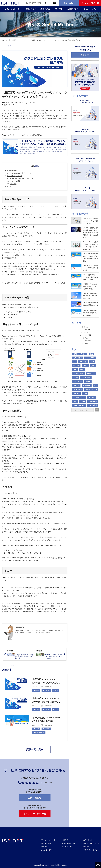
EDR (75, 401)
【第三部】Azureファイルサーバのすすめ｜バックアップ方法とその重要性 (47, 681)
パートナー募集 (50, 3)
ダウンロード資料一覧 (90, 3)
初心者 (5, 105)
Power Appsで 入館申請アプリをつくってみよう (85, 189)
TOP (3, 40)
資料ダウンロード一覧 (91, 843)
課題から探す (31, 9)
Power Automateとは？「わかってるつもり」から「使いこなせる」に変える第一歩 (91, 246)
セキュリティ (85, 332)
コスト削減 (83, 362)
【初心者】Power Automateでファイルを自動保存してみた (90, 296)
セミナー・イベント (91, 9)
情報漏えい (91, 374)
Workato (76, 366)
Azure (15, 105)
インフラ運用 (93, 405)
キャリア (76, 385)
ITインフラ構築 (85, 330)
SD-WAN (76, 393)
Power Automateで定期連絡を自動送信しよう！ (91, 304)
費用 (91, 354)
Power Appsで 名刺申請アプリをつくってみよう (85, 130)
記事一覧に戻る (35, 749)
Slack (85, 393)
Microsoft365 (90, 358)
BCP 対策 (13, 184)
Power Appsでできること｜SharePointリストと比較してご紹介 (91, 277)
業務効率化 (87, 385)
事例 (75, 370)
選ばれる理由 (45, 9)
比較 (96, 385)
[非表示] (37, 166)
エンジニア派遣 (78, 374)
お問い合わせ (69, 3)
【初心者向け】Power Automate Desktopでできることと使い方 (91, 221)
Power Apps (93, 401)
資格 (93, 366)
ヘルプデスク (78, 382)
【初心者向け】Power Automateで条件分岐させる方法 (46, 719)
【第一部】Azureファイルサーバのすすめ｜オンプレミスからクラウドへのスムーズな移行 (47, 701)
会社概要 (86, 847)
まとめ (9, 186)
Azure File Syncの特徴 (14, 176)
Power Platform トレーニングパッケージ (85, 102)
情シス (88, 382)
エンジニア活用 (85, 335)
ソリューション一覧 (12, 9)
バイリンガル (86, 378)
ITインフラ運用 (85, 341)
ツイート (11, 46)
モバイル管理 (78, 389)
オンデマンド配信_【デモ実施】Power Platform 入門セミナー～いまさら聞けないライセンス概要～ (91, 233)
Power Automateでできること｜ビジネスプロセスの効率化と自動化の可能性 (91, 257)
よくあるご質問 (47, 850)
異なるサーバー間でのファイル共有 (22, 178)
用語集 (83, 401)
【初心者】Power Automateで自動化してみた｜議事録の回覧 (90, 286)
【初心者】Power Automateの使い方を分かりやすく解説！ (90, 313)
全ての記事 (12, 40)
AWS (92, 362)
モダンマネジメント (80, 354)
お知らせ (85, 327)
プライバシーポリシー (91, 850)
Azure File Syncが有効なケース (20, 173)
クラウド (22, 40)
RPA (82, 370)
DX (74, 362)
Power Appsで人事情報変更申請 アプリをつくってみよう (85, 160)
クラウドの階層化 (16, 181)
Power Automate (39, 733)
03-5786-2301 (35, 3)
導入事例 (58, 9)
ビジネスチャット (79, 397)
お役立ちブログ (73, 9)
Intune (85, 366)
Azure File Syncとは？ (14, 170)
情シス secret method (69, 843)
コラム (85, 338)
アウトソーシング (91, 389)
